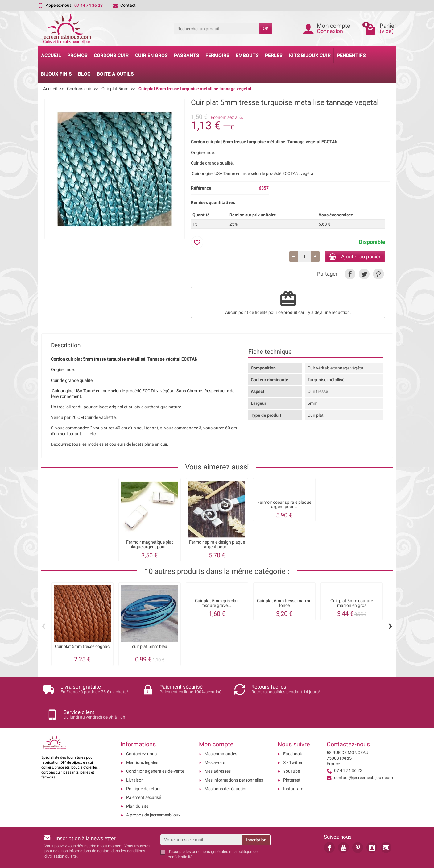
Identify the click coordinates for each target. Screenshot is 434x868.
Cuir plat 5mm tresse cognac (82, 647)
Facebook (293, 733)
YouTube (291, 751)
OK (266, 28)
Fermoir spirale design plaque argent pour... (217, 545)
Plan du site (137, 786)
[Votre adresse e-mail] (201, 819)
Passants (187, 55)
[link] (350, 275)
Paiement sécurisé (144, 777)
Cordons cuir (111, 55)
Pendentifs (351, 55)
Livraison (135, 760)
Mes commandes (221, 733)
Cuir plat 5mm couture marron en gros (352, 604)
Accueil (51, 55)
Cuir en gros (151, 55)
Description (66, 346)
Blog (84, 74)
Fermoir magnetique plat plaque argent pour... (150, 545)
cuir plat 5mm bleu (150, 647)
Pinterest (292, 760)
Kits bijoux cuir (310, 55)
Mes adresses (218, 751)
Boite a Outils (115, 74)
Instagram (293, 768)
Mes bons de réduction (226, 768)
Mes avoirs (215, 742)
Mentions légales (142, 742)
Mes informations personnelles (234, 760)
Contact (124, 5)
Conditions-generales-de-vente (155, 751)
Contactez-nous (141, 733)
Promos (77, 55)
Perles (274, 55)
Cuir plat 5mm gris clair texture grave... (217, 604)
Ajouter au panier (352, 257)
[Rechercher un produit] (216, 28)
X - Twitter (293, 742)
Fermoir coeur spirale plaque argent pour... (284, 505)
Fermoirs (217, 55)
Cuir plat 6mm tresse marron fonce (284, 604)
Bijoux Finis (56, 74)
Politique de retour (144, 768)
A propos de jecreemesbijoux (153, 795)
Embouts (247, 55)
